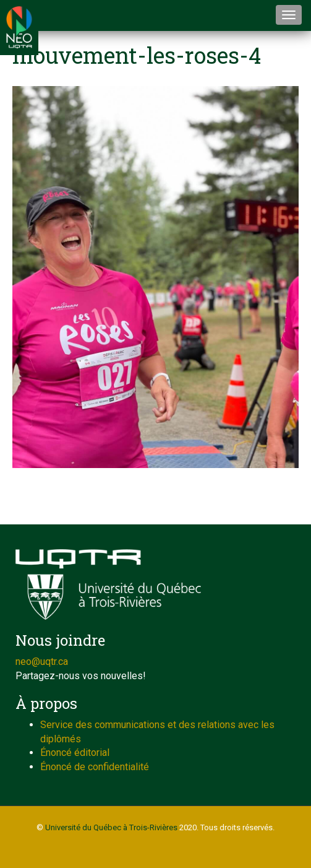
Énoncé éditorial (75, 753)
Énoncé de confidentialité (95, 767)
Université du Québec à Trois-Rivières (111, 827)
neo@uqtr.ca (42, 662)
